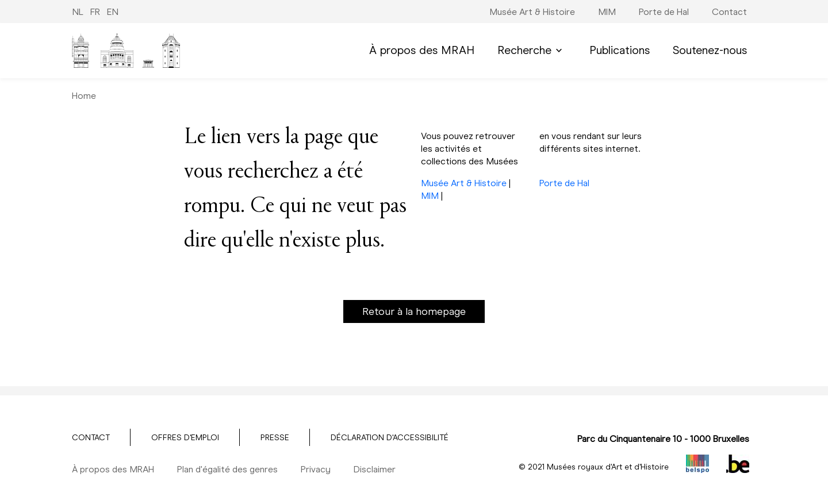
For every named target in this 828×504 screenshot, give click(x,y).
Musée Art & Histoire (464, 183)
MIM (430, 196)
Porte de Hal (564, 183)
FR (95, 12)
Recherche (532, 50)
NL (78, 12)
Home (84, 96)
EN (113, 12)
